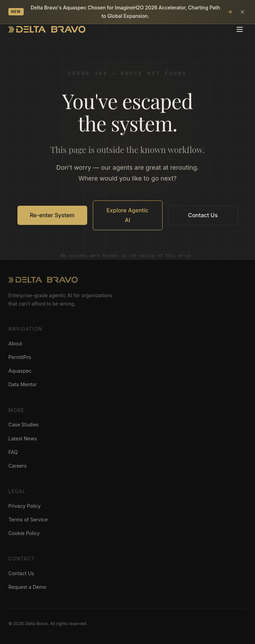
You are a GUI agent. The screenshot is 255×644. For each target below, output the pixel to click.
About (15, 343)
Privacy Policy (25, 506)
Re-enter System (52, 215)
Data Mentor (23, 384)
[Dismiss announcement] (242, 12)
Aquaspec (20, 371)
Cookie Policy (24, 533)
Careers (17, 466)
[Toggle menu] (240, 29)
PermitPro (20, 357)
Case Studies (24, 425)
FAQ (13, 452)
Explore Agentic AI (127, 215)
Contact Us (203, 215)
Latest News (23, 438)
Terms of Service (28, 519)
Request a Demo (27, 587)
